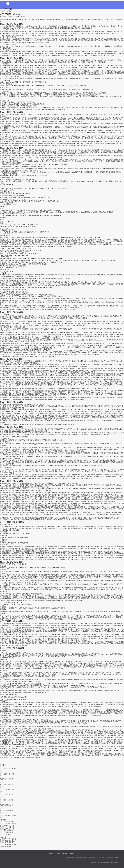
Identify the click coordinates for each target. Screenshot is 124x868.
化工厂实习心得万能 (6, 795)
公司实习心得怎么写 (6, 843)
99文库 (3, 11)
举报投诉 (71, 854)
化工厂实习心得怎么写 (7, 789)
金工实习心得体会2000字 (8, 845)
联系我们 (58, 854)
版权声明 (64, 854)
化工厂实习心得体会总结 (8, 769)
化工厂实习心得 (5, 834)
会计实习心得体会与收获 (8, 841)
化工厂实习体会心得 (6, 810)
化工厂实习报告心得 (6, 805)
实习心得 (8, 9)
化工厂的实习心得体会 (7, 774)
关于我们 (51, 854)
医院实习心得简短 (6, 846)
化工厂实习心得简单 (6, 779)
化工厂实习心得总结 (6, 822)
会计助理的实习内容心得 (8, 839)
